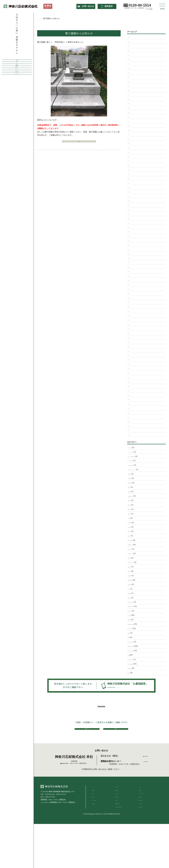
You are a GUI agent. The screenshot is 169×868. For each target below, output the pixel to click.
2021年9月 (132, 271)
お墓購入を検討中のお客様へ (140, 606)
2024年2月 (132, 156)
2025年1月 (132, 108)
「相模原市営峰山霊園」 (138, 580)
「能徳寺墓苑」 (134, 598)
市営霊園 (131, 637)
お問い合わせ (144, 832)
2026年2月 (132, 50)
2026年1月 (132, 55)
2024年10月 (132, 121)
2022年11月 (132, 218)
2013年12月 (132, 434)
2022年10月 (132, 223)
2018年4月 (132, 342)
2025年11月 (132, 64)
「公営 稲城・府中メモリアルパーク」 (145, 469)
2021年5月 (132, 284)
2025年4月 (132, 94)
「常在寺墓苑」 (134, 527)
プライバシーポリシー (147, 818)
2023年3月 (132, 200)
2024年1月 (132, 161)
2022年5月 (132, 240)
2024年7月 (132, 134)
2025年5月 (132, 90)
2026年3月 (132, 46)
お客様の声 (17, 81)
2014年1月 (132, 430)
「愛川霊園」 (133, 536)
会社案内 (142, 815)
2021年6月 (132, 280)
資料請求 (142, 822)
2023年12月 (132, 165)
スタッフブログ (17, 123)
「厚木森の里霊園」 (136, 483)
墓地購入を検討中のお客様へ (140, 624)
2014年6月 (132, 412)
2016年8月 (132, 351)
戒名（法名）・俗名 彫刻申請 (126, 832)
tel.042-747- (146, 786)
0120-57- (148, 779)
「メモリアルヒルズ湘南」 (139, 461)
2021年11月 (132, 267)
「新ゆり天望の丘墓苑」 (138, 540)
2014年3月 (132, 426)
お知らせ (142, 812)
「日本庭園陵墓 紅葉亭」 (139, 545)
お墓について (120, 812)
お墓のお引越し (17, 115)
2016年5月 (132, 359)
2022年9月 (132, 227)
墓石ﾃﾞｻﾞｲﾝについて (136, 628)
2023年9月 (132, 178)
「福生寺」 (132, 589)
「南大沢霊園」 (134, 474)
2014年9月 (132, 399)
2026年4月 (132, 41)
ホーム (94, 812)
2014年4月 (132, 421)
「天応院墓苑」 (134, 500)
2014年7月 (132, 408)
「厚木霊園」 (133, 487)
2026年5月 (132, 37)
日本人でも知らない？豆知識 (140, 650)
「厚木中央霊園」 (135, 478)
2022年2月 (132, 253)
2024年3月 (132, 152)
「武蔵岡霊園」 (134, 558)
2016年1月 (132, 377)
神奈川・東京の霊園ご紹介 (139, 664)
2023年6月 (132, 192)
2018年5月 (132, 337)
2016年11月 (132, 346)
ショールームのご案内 (100, 825)
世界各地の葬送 (134, 620)
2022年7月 (132, 231)
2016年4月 (132, 364)
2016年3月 (132, 368)
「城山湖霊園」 (134, 491)
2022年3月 (132, 249)
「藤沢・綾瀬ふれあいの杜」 (140, 602)
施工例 (17, 72)
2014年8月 (132, 404)
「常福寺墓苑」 (134, 531)
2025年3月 (132, 99)
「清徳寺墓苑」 (134, 567)
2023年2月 (132, 205)
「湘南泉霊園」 (134, 571)
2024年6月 (132, 139)
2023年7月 (132, 187)
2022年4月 (132, 245)
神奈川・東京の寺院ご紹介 (139, 659)
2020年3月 (132, 328)
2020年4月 (132, 324)
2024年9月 (132, 125)
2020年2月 (132, 333)
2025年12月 (132, 59)
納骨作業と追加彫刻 (123, 828)
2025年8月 (132, 77)
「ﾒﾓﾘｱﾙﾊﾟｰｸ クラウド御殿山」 (142, 456)
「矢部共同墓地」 (135, 584)
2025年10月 (132, 68)
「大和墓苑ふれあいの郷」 (139, 496)
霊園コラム (132, 673)
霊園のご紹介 (97, 815)
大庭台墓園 (132, 633)
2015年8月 (132, 395)
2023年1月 (132, 209)
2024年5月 (132, 143)
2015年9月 (132, 390)
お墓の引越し (120, 822)
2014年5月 (132, 417)
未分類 (130, 655)
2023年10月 (132, 174)
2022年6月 (132, 236)
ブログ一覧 (79, 144)
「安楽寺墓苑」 (134, 509)
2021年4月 (132, 289)
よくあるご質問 (98, 828)
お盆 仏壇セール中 (136, 611)
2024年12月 (132, 112)
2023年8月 (132, 183)
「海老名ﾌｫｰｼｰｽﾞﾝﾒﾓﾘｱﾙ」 (139, 562)
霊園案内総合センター (17, 89)
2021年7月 (132, 276)
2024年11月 (132, 117)
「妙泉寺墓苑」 (134, 505)
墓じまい (17, 106)
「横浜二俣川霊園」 (136, 549)
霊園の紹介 (17, 64)
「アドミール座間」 (136, 447)
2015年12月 (132, 382)
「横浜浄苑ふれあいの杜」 (139, 553)
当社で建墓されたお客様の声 (140, 646)
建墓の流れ (120, 815)
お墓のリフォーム (17, 98)
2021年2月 (132, 293)
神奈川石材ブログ (146, 825)
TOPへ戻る (101, 715)
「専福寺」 (132, 518)
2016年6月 (132, 355)
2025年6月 (132, 86)
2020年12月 (132, 298)
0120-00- (140, 5)
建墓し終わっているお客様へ (140, 642)
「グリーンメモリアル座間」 (140, 452)
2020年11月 (132, 302)
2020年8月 (132, 315)
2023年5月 (132, 196)
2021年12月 (132, 262)
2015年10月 (132, 386)
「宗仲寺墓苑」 (134, 514)
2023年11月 (132, 169)
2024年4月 (132, 147)
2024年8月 (132, 130)
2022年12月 (132, 214)
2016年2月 (132, 373)
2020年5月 (132, 320)
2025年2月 (132, 103)
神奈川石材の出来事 (136, 668)
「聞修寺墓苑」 (134, 593)
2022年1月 (132, 258)
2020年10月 (132, 306)
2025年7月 (132, 81)
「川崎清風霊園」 (135, 522)
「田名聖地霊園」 (135, 575)
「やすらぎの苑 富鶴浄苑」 (140, 465)
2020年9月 (132, 311)
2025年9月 (132, 72)
